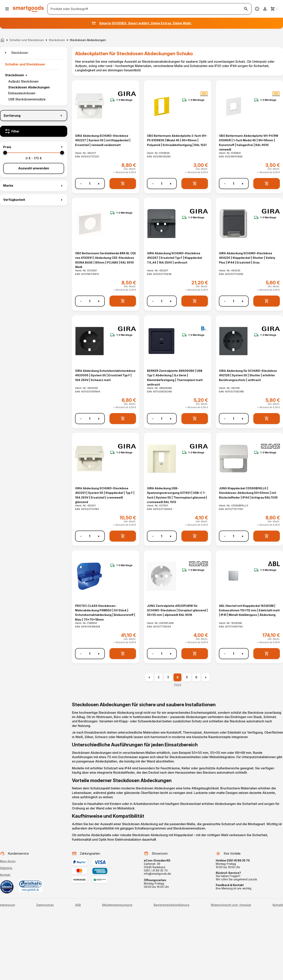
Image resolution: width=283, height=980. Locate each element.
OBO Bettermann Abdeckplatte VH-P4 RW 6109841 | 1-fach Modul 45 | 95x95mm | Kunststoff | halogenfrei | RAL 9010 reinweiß (249, 143)
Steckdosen (15, 75)
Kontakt (5, 875)
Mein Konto (8, 861)
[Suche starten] (246, 9)
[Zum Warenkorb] (274, 9)
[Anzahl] (90, 184)
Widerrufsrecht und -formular (231, 905)
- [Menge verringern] (81, 184)
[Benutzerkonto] (265, 9)
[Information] (257, 9)
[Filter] (34, 131)
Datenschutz (45, 905)
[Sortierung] (34, 116)
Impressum (7, 905)
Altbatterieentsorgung (117, 905)
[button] (34, 147)
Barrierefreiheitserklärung (171, 905)
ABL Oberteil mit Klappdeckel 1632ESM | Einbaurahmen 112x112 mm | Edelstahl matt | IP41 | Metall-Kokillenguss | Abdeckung (249, 610)
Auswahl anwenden (34, 168)
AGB (78, 905)
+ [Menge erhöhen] (99, 184)
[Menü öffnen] (7, 9)
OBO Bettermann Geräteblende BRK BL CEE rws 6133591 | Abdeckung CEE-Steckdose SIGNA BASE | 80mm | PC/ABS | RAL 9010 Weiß (106, 260)
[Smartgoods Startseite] (28, 9)
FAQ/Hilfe (6, 868)
